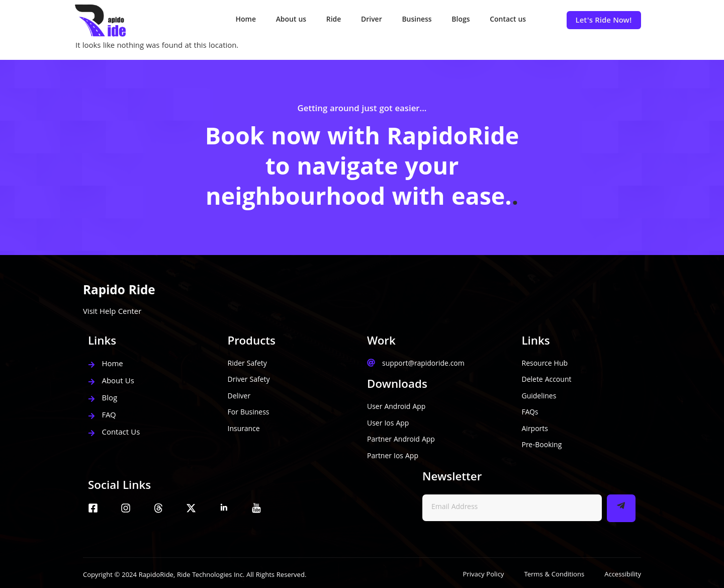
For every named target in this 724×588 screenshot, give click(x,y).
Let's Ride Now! (604, 21)
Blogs (461, 20)
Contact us (508, 20)
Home (244, 20)
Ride (333, 20)
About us (290, 20)
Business (416, 20)
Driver (371, 20)
